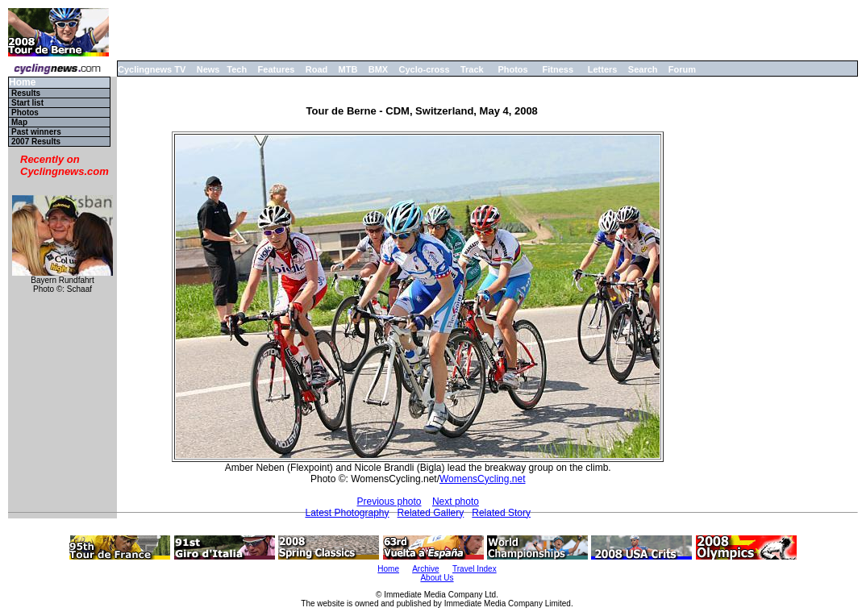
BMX (378, 69)
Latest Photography (347, 513)
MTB (348, 69)
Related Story (501, 513)
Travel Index (475, 569)
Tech (237, 69)
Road (317, 69)
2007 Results (36, 142)
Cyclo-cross (425, 69)
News (208, 69)
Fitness (558, 69)
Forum (682, 69)
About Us (437, 578)
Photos (512, 69)
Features (277, 69)
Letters (603, 69)
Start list (27, 103)
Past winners (36, 132)
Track (472, 69)
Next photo (456, 502)
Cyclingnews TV (152, 69)
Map (19, 122)
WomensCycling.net (483, 479)
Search (643, 69)
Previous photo (389, 502)
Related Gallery (431, 513)
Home (22, 83)
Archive (425, 569)
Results (26, 93)
